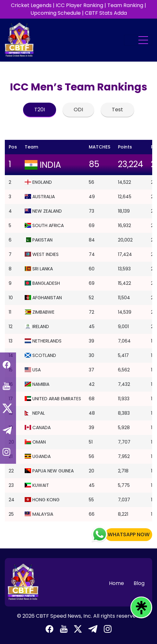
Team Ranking (125, 5)
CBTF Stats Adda (106, 13)
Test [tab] (117, 110)
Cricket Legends (31, 5)
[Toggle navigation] (138, 40)
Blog (139, 583)
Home (116, 583)
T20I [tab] (40, 110)
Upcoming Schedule (56, 13)
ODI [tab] (78, 110)
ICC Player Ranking (79, 5)
